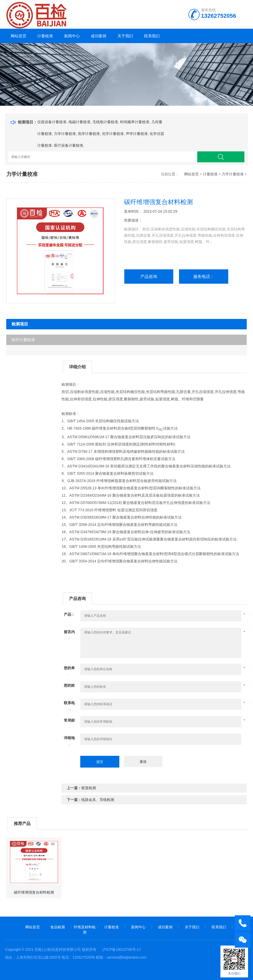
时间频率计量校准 (135, 122)
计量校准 (45, 36)
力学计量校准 (65, 134)
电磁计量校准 (79, 122)
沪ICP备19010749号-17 (122, 949)
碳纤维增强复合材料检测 (34, 892)
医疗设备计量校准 (69, 145)
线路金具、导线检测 (98, 800)
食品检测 (58, 927)
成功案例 (98, 36)
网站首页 (18, 36)
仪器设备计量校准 (52, 122)
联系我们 (152, 36)
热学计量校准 (89, 134)
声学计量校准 (137, 134)
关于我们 (125, 36)
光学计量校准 (113, 134)
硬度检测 (89, 788)
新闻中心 (72, 36)
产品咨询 (149, 277)
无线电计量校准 (105, 122)
